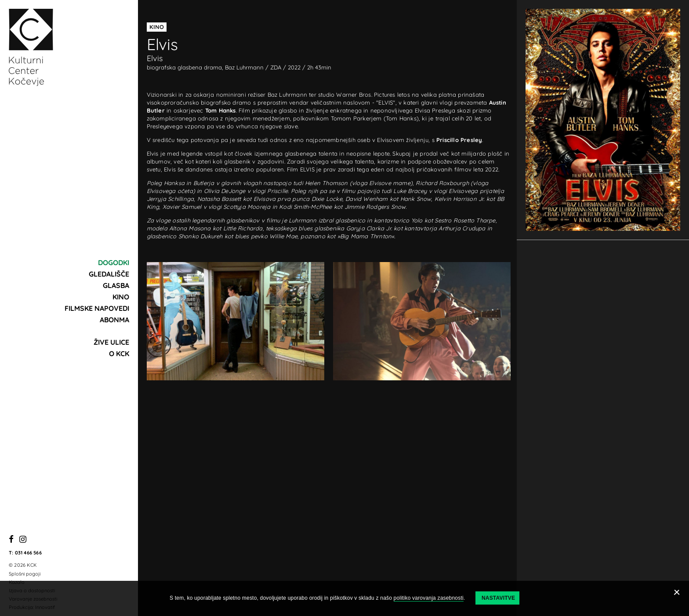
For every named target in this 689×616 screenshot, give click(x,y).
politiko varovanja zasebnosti (429, 598)
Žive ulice (111, 342)
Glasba (116, 285)
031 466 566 (28, 553)
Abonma (114, 320)
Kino (121, 297)
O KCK (119, 354)
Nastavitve (498, 598)
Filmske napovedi (97, 308)
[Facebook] (11, 540)
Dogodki (114, 262)
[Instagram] (23, 540)
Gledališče (109, 274)
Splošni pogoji (25, 574)
